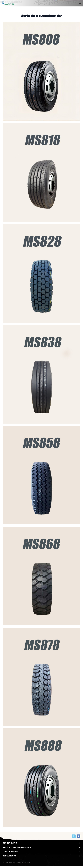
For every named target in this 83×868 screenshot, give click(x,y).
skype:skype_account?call (74, 836)
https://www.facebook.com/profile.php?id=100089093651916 (79, 836)
